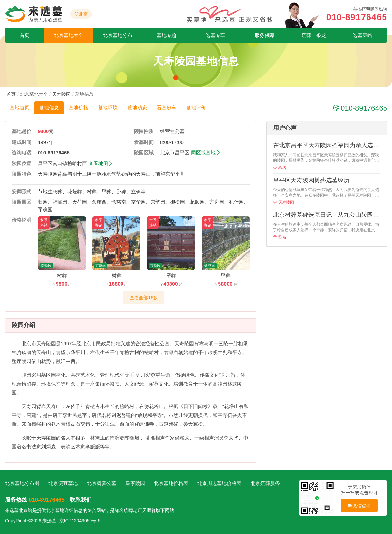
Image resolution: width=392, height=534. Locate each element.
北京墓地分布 (118, 35)
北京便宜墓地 (63, 483)
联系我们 (81, 500)
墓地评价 (196, 107)
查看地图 (101, 163)
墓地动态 (137, 107)
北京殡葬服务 (265, 483)
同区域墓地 (206, 153)
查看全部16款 (144, 298)
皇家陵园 (135, 483)
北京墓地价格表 (171, 483)
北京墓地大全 (69, 35)
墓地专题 (167, 35)
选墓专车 (216, 35)
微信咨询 (359, 506)
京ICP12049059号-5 (80, 521)
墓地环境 (108, 107)
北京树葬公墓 (102, 483)
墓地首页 (20, 107)
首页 (24, 35)
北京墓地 (55, 510)
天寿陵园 (61, 94)
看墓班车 (167, 107)
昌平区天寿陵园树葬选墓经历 (311, 180)
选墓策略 (363, 35)
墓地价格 (78, 107)
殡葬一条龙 (314, 35)
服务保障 (265, 35)
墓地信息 (49, 107)
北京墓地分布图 (22, 483)
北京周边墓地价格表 (219, 483)
